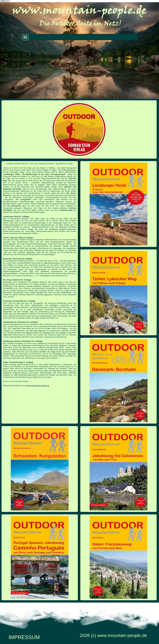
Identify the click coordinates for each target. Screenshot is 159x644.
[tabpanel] (40, 275)
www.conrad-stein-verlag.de (38, 386)
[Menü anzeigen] (25, 37)
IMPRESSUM (24, 637)
